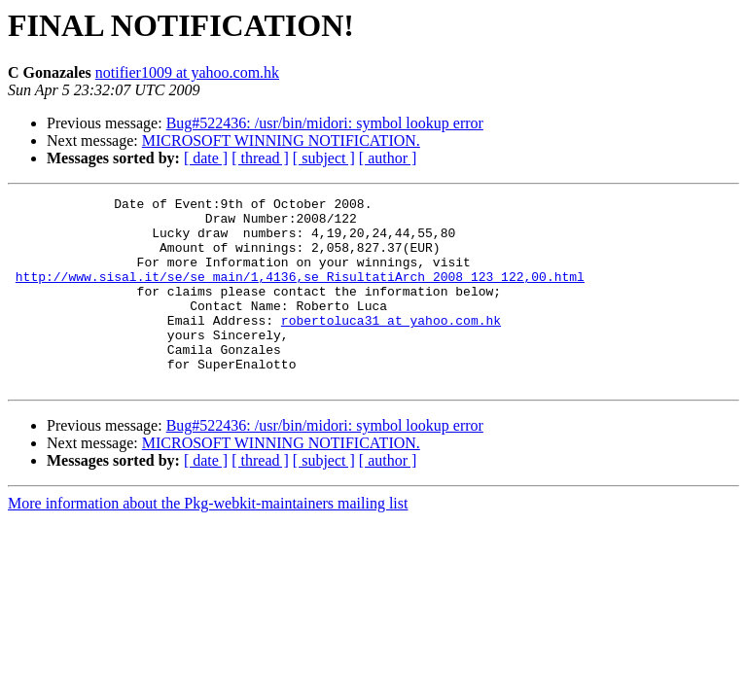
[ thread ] (260, 158)
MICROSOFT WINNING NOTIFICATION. (281, 140)
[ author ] (388, 158)
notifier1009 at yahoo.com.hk (187, 72)
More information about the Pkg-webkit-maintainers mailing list (208, 541)
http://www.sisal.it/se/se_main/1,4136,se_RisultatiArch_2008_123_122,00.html (300, 294)
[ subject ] (324, 158)
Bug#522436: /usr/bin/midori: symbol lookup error (325, 123)
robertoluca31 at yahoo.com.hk (391, 346)
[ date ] (206, 158)
